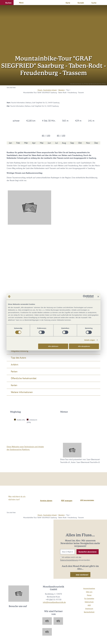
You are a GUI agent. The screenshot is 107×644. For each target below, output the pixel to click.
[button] (7, 3)
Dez (96, 143)
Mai (42, 143)
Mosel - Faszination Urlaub (47, 90)
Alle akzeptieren (84, 346)
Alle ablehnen (53, 346)
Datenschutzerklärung (69, 560)
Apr (34, 143)
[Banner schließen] (98, 296)
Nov (88, 143)
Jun (49, 143)
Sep (72, 143)
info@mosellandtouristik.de (54, 602)
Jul (57, 143)
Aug (64, 143)
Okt (80, 143)
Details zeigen (90, 340)
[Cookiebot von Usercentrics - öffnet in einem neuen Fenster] (84, 296)
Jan (11, 143)
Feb (18, 143)
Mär (26, 143)
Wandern (61, 90)
